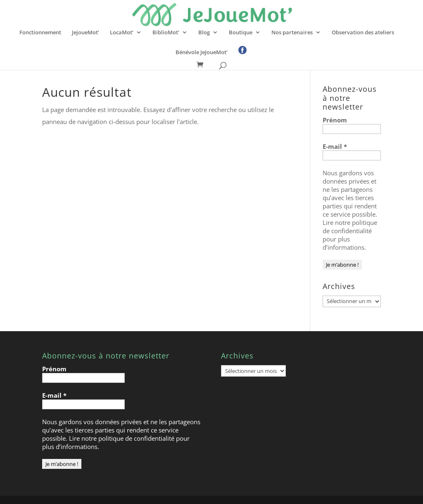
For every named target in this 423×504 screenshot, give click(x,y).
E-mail (335, 146)
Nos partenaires (292, 33)
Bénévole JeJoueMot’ (202, 53)
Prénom (335, 120)
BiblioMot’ (166, 33)
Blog (204, 33)
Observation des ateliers (363, 33)
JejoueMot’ (86, 33)
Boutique (241, 33)
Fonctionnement (40, 33)
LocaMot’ (122, 33)
